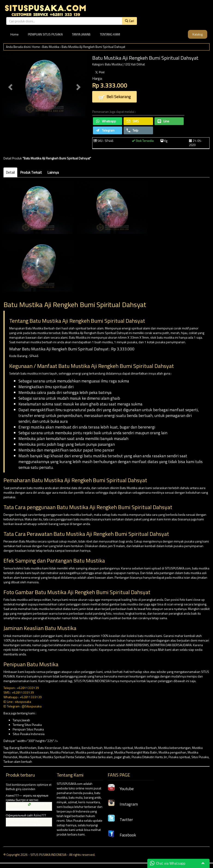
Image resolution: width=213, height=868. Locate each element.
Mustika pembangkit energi (94, 752)
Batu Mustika (51, 47)
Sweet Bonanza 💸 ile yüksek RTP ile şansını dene (28, 806)
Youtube (121, 789)
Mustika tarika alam (100, 757)
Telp (132, 130)
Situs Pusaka (200, 757)
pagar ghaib (122, 757)
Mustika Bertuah (146, 748)
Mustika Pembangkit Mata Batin (136, 752)
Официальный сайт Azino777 (26, 815)
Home (15, 34)
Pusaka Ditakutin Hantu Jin (149, 757)
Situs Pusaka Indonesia (29, 734)
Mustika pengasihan (172, 752)
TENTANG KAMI (110, 34)
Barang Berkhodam (23, 748)
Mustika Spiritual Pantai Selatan (64, 757)
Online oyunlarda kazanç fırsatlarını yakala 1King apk (24, 822)
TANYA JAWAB (81, 34)
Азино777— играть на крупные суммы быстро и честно (27, 798)
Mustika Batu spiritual (118, 748)
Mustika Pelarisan (62, 752)
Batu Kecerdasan (50, 748)
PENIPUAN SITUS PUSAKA (45, 34)
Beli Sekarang (114, 97)
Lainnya (53, 172)
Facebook (122, 835)
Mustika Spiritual (30, 757)
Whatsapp (106, 121)
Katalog (198, 34)
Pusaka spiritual (179, 757)
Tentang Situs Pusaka (27, 725)
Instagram (123, 804)
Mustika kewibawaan (34, 752)
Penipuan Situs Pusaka (28, 729)
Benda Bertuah (92, 748)
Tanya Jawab (21, 720)
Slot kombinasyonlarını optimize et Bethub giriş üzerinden (29, 787)
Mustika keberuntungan (174, 748)
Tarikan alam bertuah (18, 761)
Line (163, 121)
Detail (10, 172)
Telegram (105, 130)
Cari (129, 21)
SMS (133, 121)
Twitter (120, 820)
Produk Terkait (31, 172)
